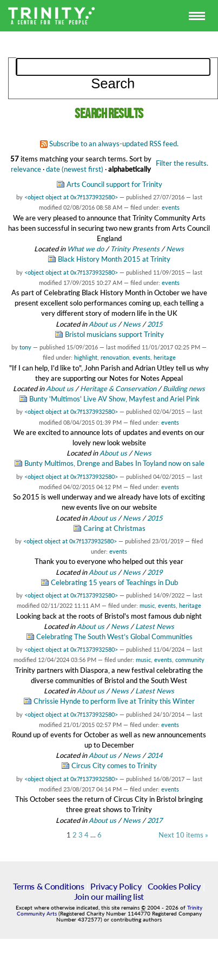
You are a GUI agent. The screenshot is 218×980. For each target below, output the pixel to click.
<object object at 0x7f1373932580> (71, 197)
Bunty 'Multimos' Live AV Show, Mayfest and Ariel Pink (114, 399)
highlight (86, 357)
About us (103, 324)
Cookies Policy (174, 886)
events (171, 207)
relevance (26, 169)
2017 (155, 820)
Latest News (155, 626)
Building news (184, 388)
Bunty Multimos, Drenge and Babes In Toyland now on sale (114, 463)
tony (25, 347)
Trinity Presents (135, 249)
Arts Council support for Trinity (114, 184)
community (190, 660)
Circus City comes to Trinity (114, 765)
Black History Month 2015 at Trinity (114, 259)
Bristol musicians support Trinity (114, 334)
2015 (155, 324)
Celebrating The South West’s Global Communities (114, 637)
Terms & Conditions (48, 886)
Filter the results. (182, 163)
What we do (85, 249)
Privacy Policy (116, 886)
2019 (155, 572)
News (175, 249)
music (147, 605)
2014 (155, 755)
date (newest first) (75, 169)
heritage (165, 357)
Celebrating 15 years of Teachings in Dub (114, 582)
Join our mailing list (109, 896)
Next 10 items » (183, 835)
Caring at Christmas (114, 528)
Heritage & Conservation (118, 388)
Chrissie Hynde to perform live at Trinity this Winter (114, 701)
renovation (115, 357)
